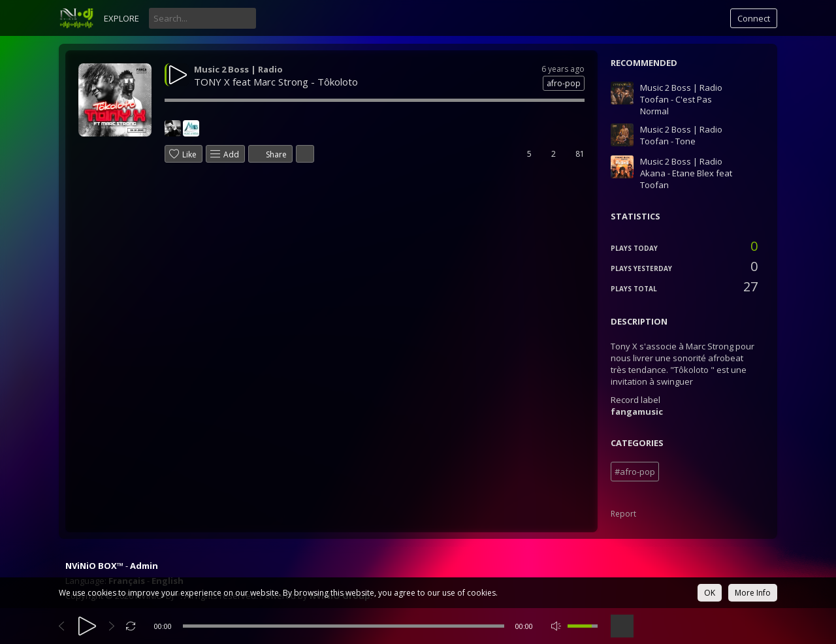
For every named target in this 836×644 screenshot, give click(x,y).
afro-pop (564, 83)
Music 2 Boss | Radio (238, 69)
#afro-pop (635, 472)
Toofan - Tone (668, 141)
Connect (754, 18)
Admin (144, 566)
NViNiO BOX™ (94, 566)
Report (623, 514)
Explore (121, 18)
